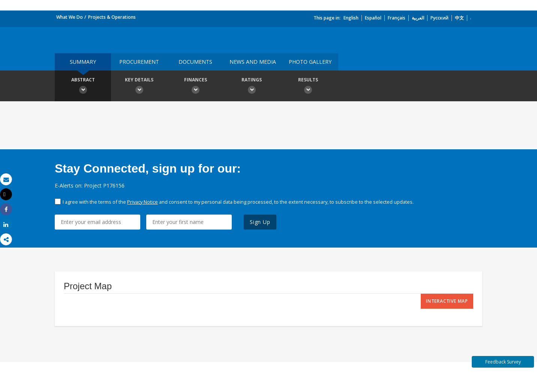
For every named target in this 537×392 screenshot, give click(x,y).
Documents (195, 62)
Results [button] (308, 87)
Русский (439, 18)
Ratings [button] (252, 87)
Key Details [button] (139, 87)
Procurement (139, 62)
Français (397, 18)
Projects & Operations (112, 17)
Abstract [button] (83, 87)
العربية (418, 18)
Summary (83, 62)
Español (373, 18)
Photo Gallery (310, 62)
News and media (253, 62)
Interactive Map (447, 301)
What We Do (70, 17)
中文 (459, 18)
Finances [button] (195, 87)
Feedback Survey (503, 362)
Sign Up (260, 222)
